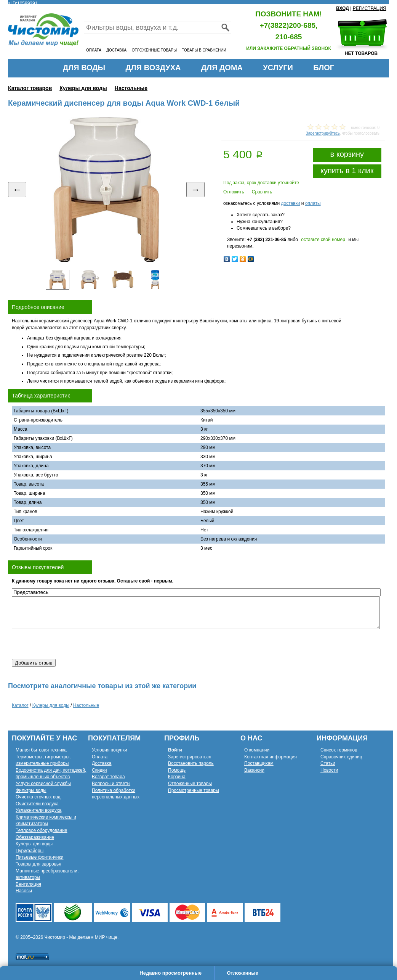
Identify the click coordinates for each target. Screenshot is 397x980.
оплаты (313, 203)
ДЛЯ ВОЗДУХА (153, 68)
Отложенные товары (190, 784)
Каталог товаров (30, 88)
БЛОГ (324, 68)
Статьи (328, 763)
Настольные (131, 88)
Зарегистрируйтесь (323, 133)
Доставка (102, 763)
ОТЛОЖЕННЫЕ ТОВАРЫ (154, 50)
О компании (257, 750)
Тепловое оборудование (42, 830)
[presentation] (70, 644)
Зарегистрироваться (190, 757)
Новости (329, 770)
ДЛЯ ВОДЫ (84, 68)
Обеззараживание (35, 837)
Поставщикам (259, 763)
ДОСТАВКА (116, 50)
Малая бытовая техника (41, 750)
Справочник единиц (341, 757)
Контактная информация (271, 757)
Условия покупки (110, 750)
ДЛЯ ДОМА (222, 68)
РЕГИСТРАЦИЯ (370, 8)
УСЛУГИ (278, 68)
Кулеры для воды (83, 88)
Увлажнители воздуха (38, 810)
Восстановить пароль (191, 763)
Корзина (177, 777)
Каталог (20, 705)
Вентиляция (28, 884)
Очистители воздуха (37, 804)
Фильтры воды (31, 790)
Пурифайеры (30, 851)
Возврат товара (108, 777)
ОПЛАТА (94, 50)
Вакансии (254, 770)
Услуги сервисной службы (43, 784)
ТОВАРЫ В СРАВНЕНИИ (204, 50)
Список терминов (339, 750)
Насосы (24, 891)
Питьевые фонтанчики (40, 857)
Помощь (177, 770)
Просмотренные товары (194, 790)
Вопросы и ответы (111, 784)
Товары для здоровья (38, 864)
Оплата (100, 757)
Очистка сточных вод (38, 797)
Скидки (99, 770)
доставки (290, 203)
